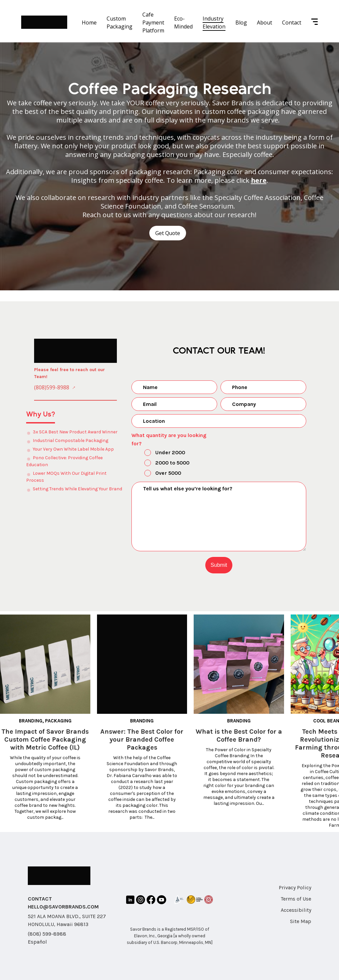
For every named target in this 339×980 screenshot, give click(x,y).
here (259, 180)
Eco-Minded (183, 23)
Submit (219, 565)
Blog (241, 23)
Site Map (301, 921)
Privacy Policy (295, 887)
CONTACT (40, 898)
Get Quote (168, 233)
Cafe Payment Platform (153, 23)
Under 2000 (159, 453)
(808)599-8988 (52, 387)
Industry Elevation (214, 23)
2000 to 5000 (161, 463)
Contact (292, 23)
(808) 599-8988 (47, 933)
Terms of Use (296, 898)
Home (89, 23)
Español (37, 941)
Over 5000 (157, 473)
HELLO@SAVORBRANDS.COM (63, 906)
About (265, 23)
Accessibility (296, 910)
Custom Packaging (120, 23)
